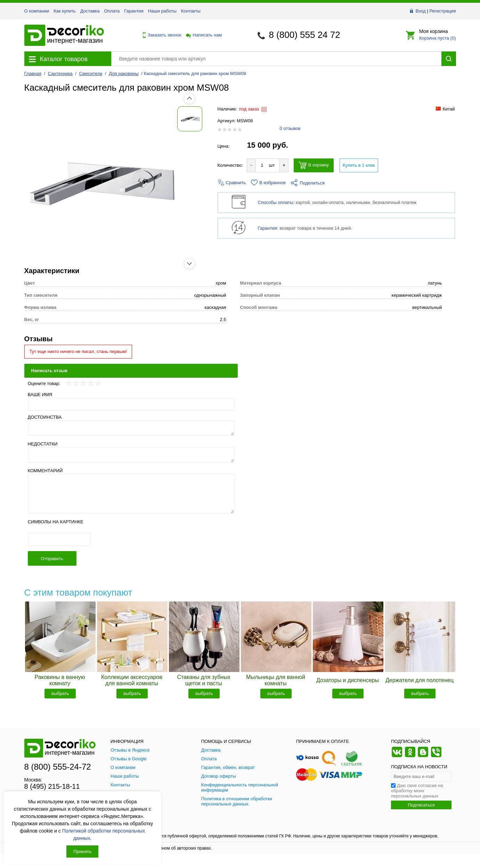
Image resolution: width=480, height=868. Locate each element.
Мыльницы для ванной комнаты (276, 680)
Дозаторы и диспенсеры (348, 680)
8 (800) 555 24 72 (304, 35)
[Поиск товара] (276, 59)
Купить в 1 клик (359, 165)
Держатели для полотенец (420, 680)
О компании (37, 11)
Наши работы (162, 11)
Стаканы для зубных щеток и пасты (204, 680)
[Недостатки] (131, 455)
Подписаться (421, 805)
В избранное (268, 183)
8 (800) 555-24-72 (58, 767)
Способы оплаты (276, 202)
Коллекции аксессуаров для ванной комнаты (132, 680)
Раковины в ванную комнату (60, 680)
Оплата (112, 11)
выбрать (60, 693)
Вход (420, 11)
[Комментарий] (131, 494)
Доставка (90, 11)
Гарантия (134, 11)
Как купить (64, 11)
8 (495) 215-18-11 (52, 786)
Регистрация (443, 11)
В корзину (314, 165)
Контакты (191, 11)
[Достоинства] (131, 428)
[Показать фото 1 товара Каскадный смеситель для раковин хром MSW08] (40, 119)
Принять (82, 851)
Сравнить (232, 183)
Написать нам (203, 35)
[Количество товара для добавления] (262, 165)
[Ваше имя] (131, 404)
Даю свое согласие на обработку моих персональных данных (417, 791)
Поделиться (308, 183)
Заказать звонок (160, 35)
